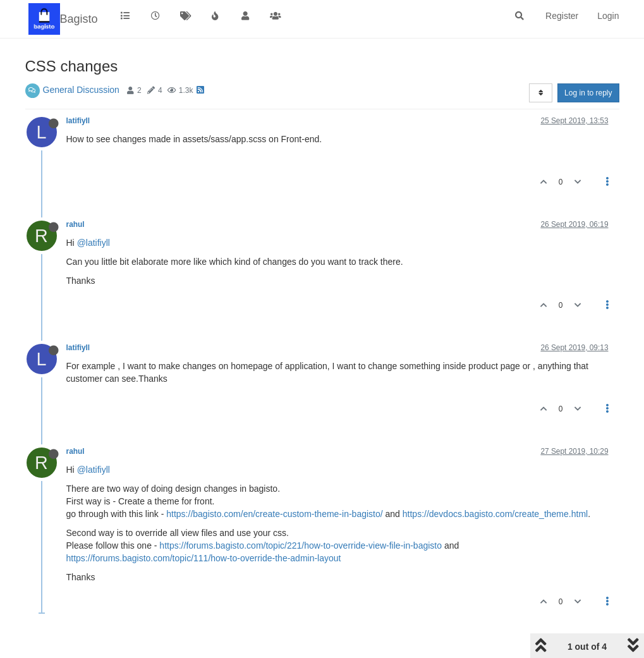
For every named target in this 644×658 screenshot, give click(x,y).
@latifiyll (94, 243)
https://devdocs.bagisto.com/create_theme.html (495, 514)
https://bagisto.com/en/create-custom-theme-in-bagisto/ (274, 514)
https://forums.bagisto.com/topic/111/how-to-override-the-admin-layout (204, 558)
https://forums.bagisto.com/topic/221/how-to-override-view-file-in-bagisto (301, 545)
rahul (76, 224)
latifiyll (78, 121)
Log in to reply (588, 93)
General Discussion (81, 90)
